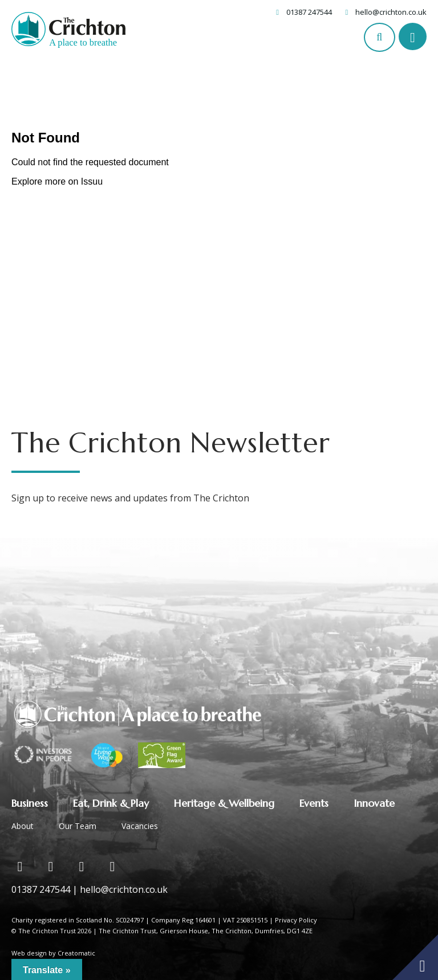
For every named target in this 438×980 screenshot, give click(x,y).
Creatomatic (76, 953)
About (23, 826)
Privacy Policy (296, 920)
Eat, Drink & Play (111, 803)
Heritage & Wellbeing (224, 803)
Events (314, 803)
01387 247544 (309, 12)
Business (30, 803)
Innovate (374, 803)
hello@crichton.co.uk (391, 12)
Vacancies (140, 826)
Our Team (78, 826)
